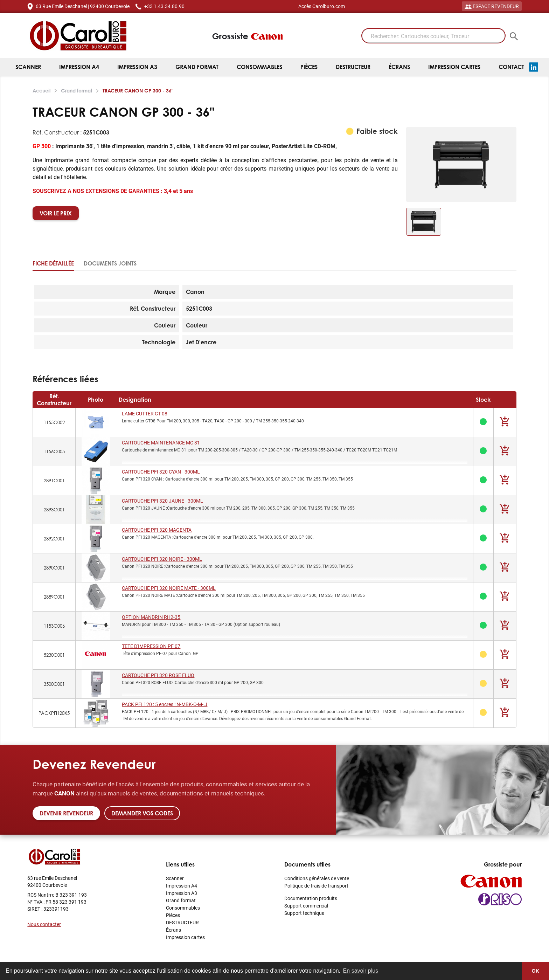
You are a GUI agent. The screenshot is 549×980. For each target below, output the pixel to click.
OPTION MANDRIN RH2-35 (151, 617)
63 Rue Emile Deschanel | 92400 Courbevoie (83, 6)
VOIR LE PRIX (56, 213)
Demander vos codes (142, 813)
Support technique (304, 913)
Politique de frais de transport (316, 886)
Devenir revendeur (66, 813)
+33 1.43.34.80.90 (164, 6)
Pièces (309, 67)
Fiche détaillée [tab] (53, 263)
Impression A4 (79, 67)
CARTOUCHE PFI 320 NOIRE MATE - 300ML (169, 588)
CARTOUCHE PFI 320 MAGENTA (157, 530)
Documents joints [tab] (110, 263)
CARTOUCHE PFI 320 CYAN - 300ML (161, 472)
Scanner (28, 67)
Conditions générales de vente (317, 878)
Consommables (259, 67)
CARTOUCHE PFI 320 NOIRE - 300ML (162, 559)
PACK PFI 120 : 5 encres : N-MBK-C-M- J (165, 704)
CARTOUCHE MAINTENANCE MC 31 (161, 443)
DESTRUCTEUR (353, 67)
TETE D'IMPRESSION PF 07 (151, 646)
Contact (511, 67)
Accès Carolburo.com (322, 6)
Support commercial (306, 906)
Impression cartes (454, 67)
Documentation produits (311, 898)
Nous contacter (44, 924)
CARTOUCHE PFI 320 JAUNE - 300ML (162, 501)
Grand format (197, 67)
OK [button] (536, 971)
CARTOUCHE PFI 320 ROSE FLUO (158, 675)
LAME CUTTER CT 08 (145, 413)
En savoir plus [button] (361, 971)
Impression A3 (137, 67)
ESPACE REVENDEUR (492, 6)
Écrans (399, 67)
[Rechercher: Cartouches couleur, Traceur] (433, 36)
